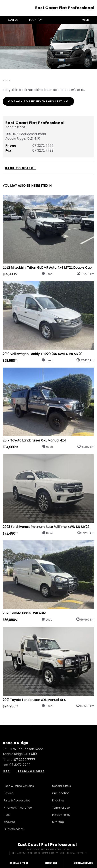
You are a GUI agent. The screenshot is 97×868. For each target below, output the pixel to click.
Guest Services (14, 829)
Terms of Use (61, 808)
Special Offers (62, 786)
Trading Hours (31, 771)
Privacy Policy (61, 815)
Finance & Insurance (18, 808)
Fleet (7, 815)
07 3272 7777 (43, 146)
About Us (10, 822)
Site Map (58, 822)
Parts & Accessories (17, 800)
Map (6, 771)
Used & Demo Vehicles (19, 786)
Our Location (61, 793)
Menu (89, 20)
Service (8, 793)
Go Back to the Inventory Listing (38, 101)
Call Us (10, 20)
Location (33, 20)
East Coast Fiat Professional (65, 8)
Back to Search (20, 168)
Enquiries (58, 800)
